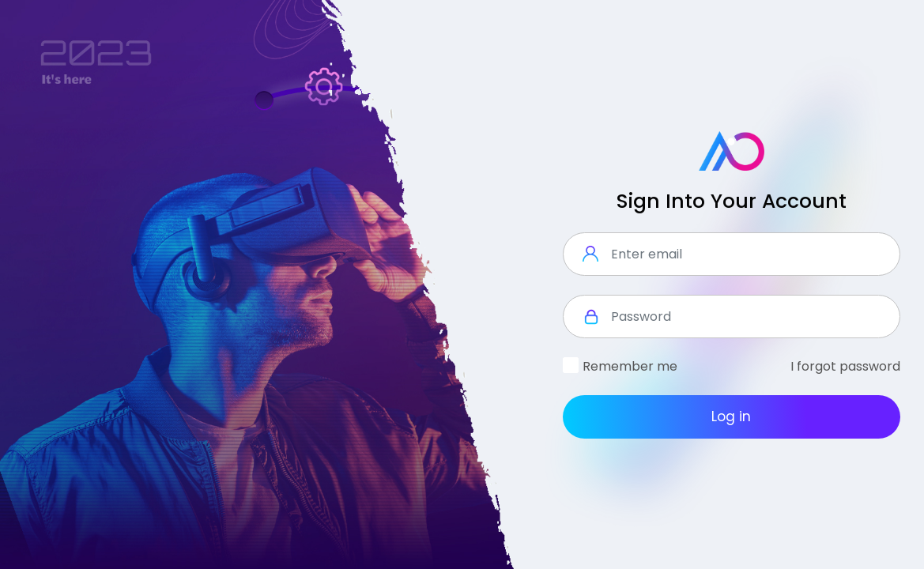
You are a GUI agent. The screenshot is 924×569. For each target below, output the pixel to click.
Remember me (630, 366)
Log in (731, 416)
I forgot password (845, 366)
